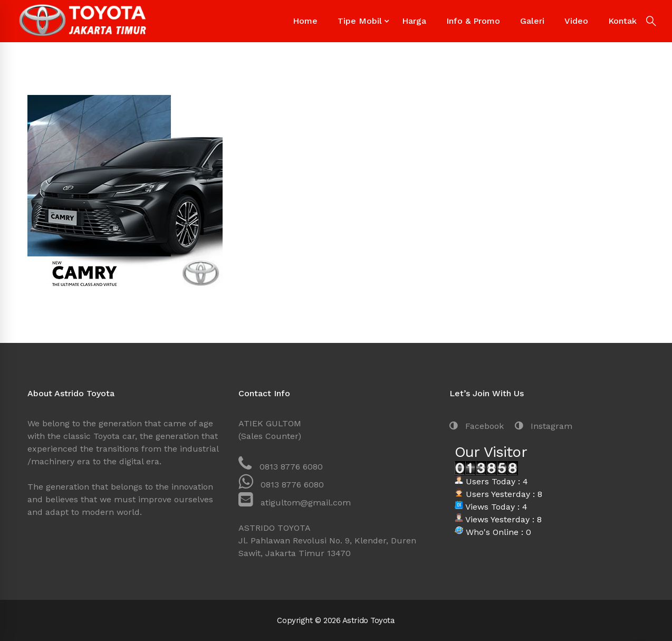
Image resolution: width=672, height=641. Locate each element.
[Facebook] (477, 426)
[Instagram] (544, 426)
